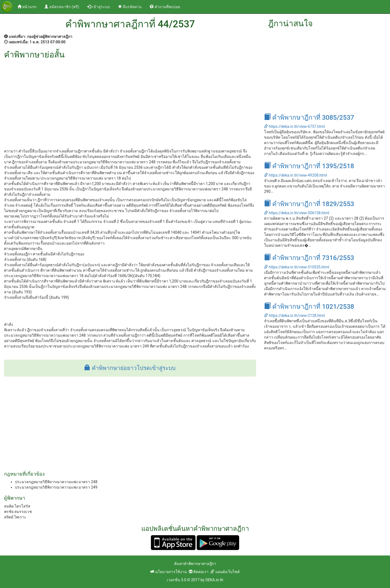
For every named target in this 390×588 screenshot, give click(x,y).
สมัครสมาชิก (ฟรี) (62, 7)
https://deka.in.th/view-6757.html (295, 126)
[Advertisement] (130, 100)
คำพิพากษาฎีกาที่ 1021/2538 (309, 307)
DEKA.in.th (214, 580)
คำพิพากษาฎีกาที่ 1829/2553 (309, 204)
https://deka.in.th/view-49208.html (295, 175)
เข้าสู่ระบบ (98, 7)
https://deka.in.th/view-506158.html (297, 213)
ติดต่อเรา (199, 572)
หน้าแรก (29, 6)
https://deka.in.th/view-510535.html (297, 267)
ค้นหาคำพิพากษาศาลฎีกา (195, 564)
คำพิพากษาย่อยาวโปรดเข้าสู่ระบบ (130, 368)
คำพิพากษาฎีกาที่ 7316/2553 (309, 258)
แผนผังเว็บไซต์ (225, 572)
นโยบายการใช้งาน (168, 572)
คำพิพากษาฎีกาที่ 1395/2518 (309, 166)
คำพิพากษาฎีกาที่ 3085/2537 (309, 118)
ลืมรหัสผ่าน (130, 7)
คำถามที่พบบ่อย (165, 7)
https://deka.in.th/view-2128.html (295, 316)
